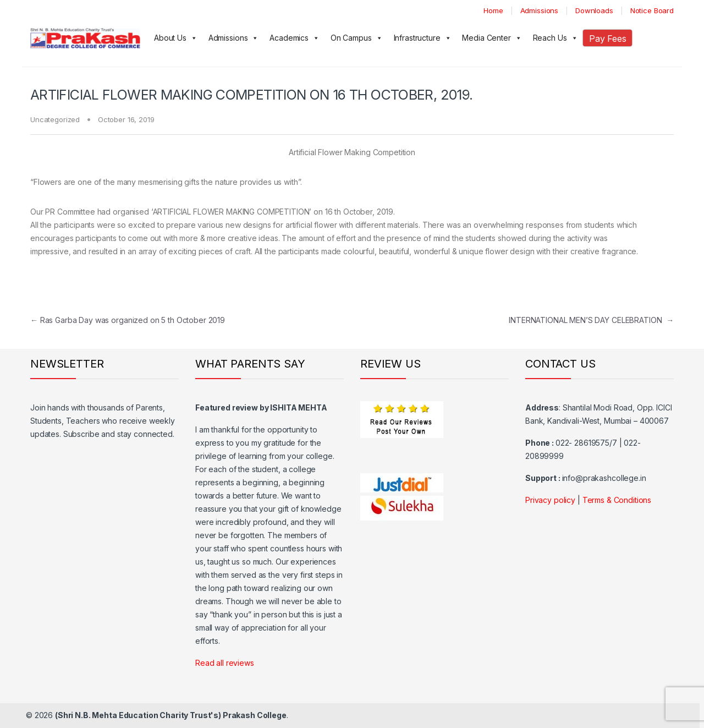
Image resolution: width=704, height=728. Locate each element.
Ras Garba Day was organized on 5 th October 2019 (128, 320)
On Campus (357, 38)
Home (493, 10)
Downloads (594, 10)
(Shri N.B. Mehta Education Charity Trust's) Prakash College (171, 715)
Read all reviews (225, 663)
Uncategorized (55, 119)
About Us (176, 38)
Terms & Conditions (617, 500)
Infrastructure (423, 38)
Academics (295, 38)
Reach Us (555, 38)
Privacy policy (550, 500)
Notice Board (652, 10)
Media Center (492, 38)
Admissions (540, 10)
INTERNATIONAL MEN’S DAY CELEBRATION (591, 320)
